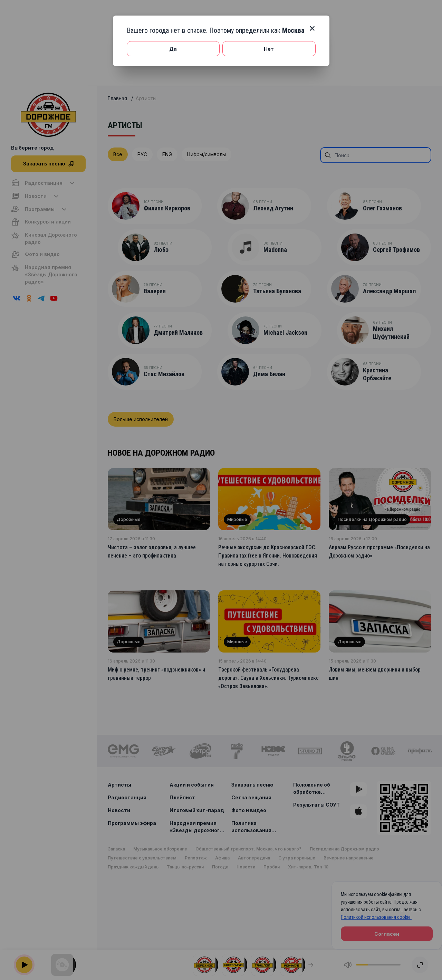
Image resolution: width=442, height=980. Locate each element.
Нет (269, 49)
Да (173, 49)
